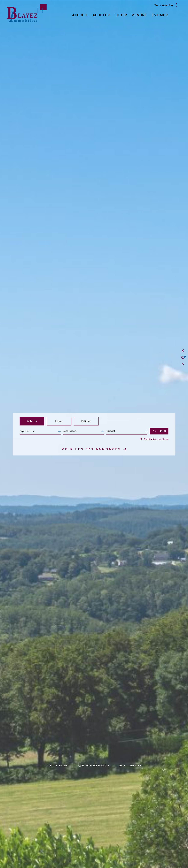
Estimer (86, 421)
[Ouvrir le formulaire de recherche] (159, 431)
